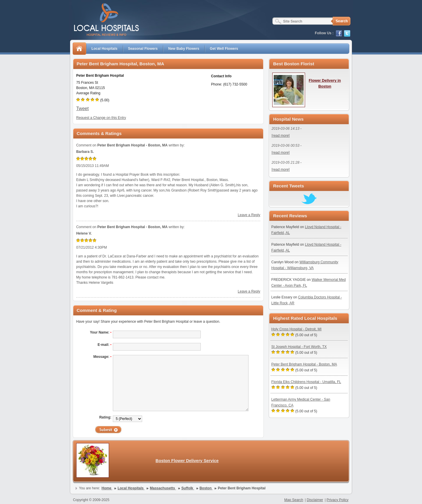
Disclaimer (315, 500)
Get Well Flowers (224, 49)
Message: (102, 357)
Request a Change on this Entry (101, 118)
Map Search (294, 500)
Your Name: (101, 332)
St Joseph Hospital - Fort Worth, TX (299, 347)
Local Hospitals (104, 49)
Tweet (82, 109)
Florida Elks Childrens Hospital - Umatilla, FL (306, 382)
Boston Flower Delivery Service (187, 461)
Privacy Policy (337, 500)
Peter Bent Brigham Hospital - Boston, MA (304, 364)
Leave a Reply (249, 215)
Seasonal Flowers (143, 49)
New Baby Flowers (184, 49)
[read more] (281, 136)
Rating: (105, 417)
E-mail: (104, 345)
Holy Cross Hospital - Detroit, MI (296, 329)
